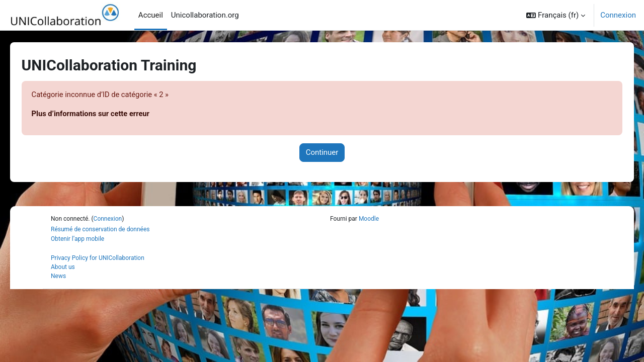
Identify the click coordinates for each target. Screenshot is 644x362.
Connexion (618, 15)
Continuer (322, 153)
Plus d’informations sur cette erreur (106, 114)
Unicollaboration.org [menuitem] (205, 15)
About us (63, 267)
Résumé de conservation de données (100, 230)
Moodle (369, 219)
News (58, 277)
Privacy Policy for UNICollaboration (98, 258)
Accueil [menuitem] (151, 15)
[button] (556, 15)
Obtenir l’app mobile (77, 239)
